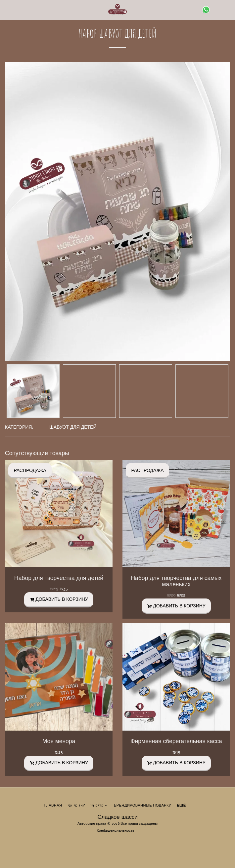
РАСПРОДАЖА (30, 470)
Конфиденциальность (115, 831)
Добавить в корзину (59, 599)
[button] (7, 9)
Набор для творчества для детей (59, 578)
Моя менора (59, 741)
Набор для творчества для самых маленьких (176, 581)
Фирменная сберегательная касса (176, 741)
